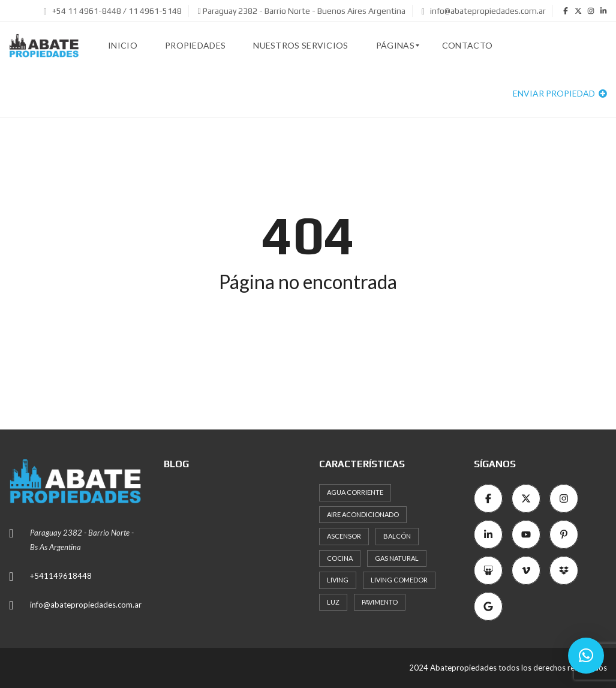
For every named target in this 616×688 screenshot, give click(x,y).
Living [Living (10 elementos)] (338, 580)
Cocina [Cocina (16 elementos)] (340, 558)
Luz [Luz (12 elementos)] (333, 602)
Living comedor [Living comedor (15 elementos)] (399, 580)
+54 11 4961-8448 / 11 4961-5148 (113, 11)
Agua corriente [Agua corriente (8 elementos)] (355, 492)
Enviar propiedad (560, 93)
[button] (586, 656)
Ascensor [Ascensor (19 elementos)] (344, 536)
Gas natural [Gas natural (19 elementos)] (397, 558)
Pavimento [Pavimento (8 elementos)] (380, 602)
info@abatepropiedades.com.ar (484, 11)
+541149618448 (61, 576)
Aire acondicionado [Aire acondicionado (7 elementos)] (363, 514)
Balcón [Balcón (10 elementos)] (397, 536)
